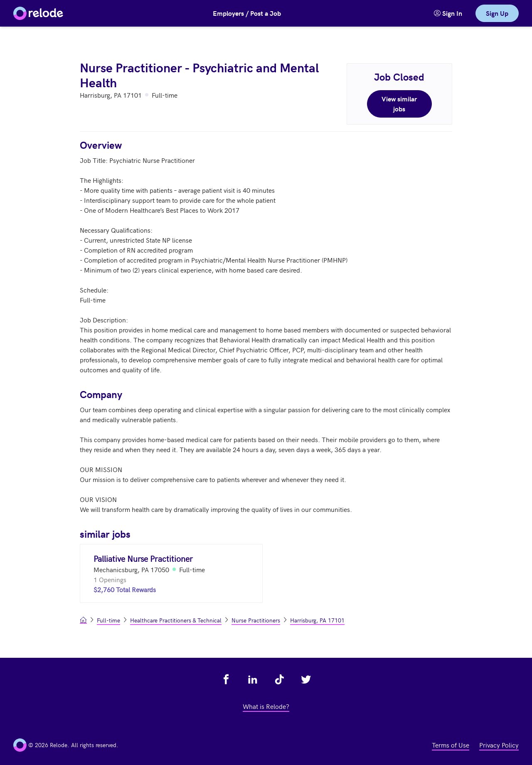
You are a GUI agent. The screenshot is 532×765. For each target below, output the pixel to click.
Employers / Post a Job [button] (247, 13)
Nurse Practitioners (256, 620)
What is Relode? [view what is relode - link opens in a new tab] (266, 706)
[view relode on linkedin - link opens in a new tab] (253, 679)
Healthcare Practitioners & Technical (176, 620)
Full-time (108, 620)
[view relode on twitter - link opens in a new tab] (306, 679)
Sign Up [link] (497, 13)
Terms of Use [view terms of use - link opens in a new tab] (451, 745)
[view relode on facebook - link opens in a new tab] (226, 679)
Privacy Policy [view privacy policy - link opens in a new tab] (499, 745)
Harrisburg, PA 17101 (317, 620)
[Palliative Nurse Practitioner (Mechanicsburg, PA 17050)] (171, 573)
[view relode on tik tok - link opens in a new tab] (279, 679)
